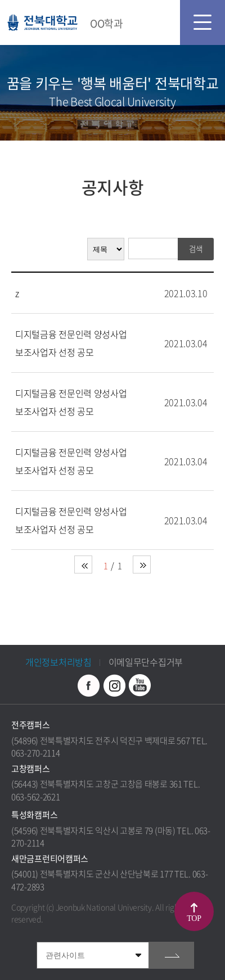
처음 (83, 564)
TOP (194, 918)
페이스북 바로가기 (89, 685)
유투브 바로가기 (139, 685)
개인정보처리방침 (58, 662)
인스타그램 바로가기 (114, 685)
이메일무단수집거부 (146, 662)
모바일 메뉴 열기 (202, 22)
